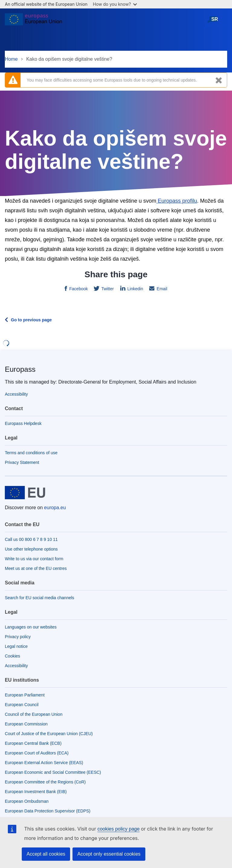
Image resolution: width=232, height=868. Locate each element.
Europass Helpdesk (23, 423)
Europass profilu (177, 201)
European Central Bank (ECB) (33, 743)
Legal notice (16, 646)
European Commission (26, 724)
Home (11, 59)
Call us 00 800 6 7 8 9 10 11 (31, 539)
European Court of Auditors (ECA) (37, 753)
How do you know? (115, 4)
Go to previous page (31, 320)
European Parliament (25, 695)
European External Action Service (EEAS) (44, 763)
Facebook (78, 289)
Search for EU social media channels (40, 598)
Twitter (107, 289)
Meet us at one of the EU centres (36, 568)
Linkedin (135, 289)
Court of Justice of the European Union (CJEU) (49, 734)
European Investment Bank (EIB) (36, 792)
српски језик (215, 22)
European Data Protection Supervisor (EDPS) (48, 811)
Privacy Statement (22, 462)
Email (161, 289)
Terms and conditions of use (31, 453)
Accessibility (16, 394)
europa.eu (55, 508)
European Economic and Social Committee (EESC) (53, 772)
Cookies (13, 656)
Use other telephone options (31, 549)
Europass (20, 369)
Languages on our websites (31, 627)
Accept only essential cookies (109, 854)
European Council (22, 705)
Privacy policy (18, 637)
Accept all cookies (46, 854)
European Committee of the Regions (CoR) (45, 782)
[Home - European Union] (33, 22)
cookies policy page (118, 829)
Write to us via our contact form (34, 559)
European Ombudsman (27, 801)
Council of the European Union (34, 714)
